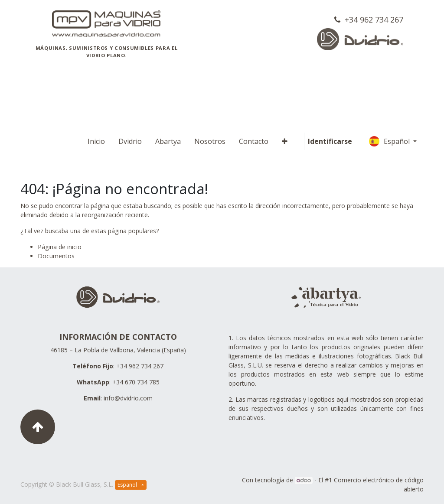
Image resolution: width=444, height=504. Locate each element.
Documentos (56, 256)
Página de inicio (60, 247)
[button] (285, 141)
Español (390, 141)
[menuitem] (96, 141)
